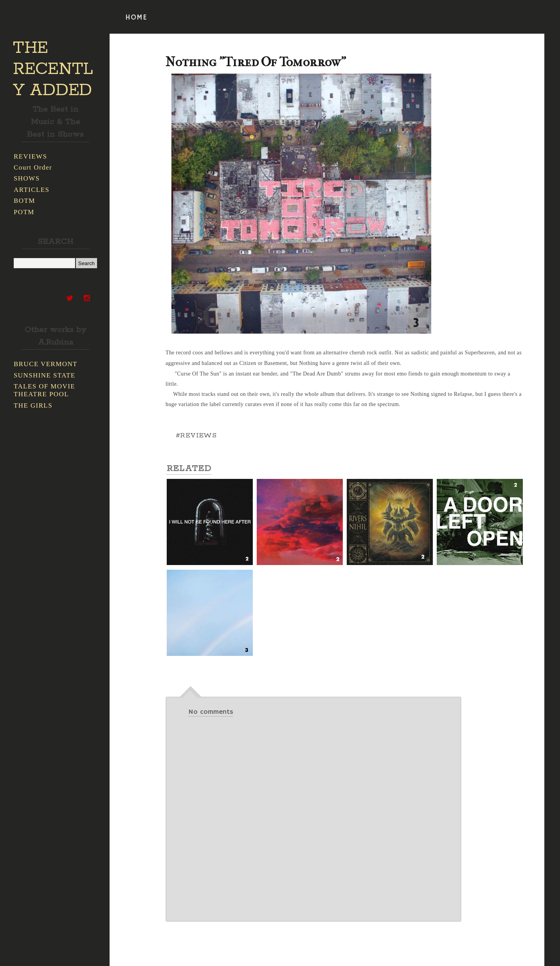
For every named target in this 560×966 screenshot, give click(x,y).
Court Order (33, 167)
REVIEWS (30, 156)
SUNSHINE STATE (45, 375)
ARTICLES (32, 190)
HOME (136, 18)
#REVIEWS (196, 435)
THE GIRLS (33, 405)
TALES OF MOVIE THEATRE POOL (44, 390)
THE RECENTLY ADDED (53, 69)
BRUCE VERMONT (46, 364)
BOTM (24, 201)
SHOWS (27, 178)
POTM (24, 212)
